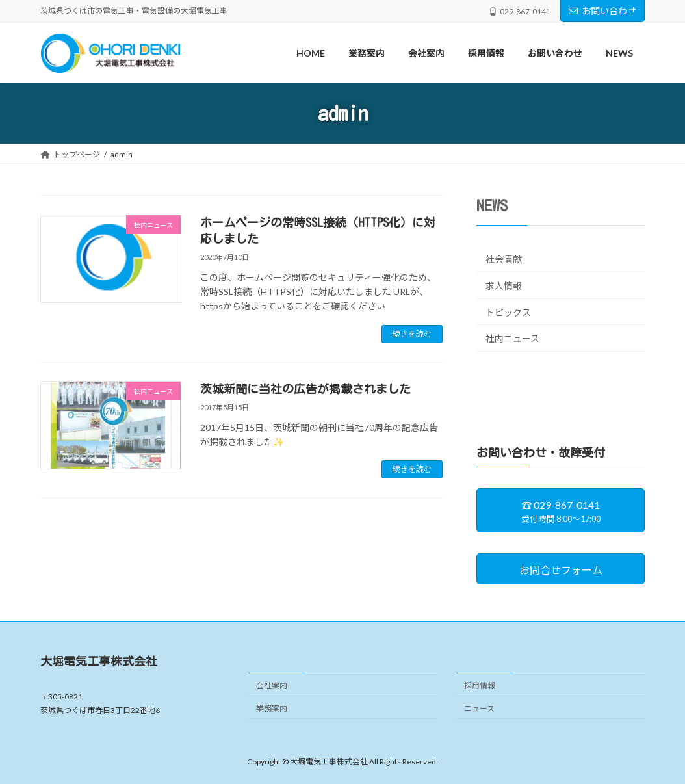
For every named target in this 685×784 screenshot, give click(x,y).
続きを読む (412, 334)
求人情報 (504, 286)
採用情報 (480, 685)
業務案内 (272, 708)
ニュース (479, 708)
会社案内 (272, 685)
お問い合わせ (602, 11)
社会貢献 (504, 260)
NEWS (492, 205)
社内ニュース (512, 338)
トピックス (508, 312)
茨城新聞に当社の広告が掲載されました (305, 389)
